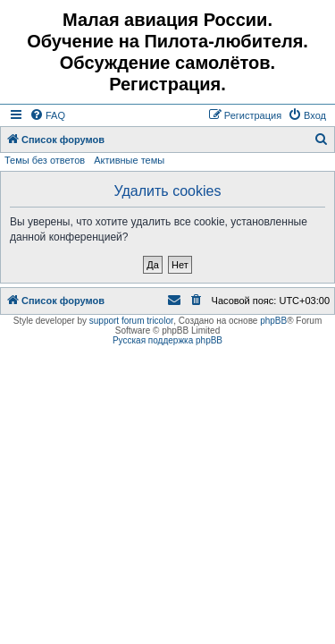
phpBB (273, 321)
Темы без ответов (45, 160)
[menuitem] (47, 115)
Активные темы (129, 160)
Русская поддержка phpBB (167, 340)
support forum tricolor (131, 321)
